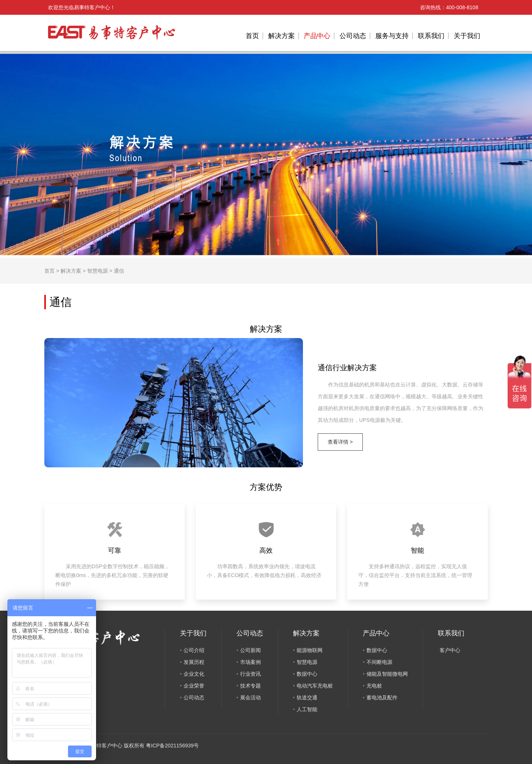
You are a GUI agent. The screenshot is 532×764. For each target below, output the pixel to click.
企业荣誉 (194, 686)
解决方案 (282, 36)
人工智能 (307, 709)
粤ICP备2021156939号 (172, 746)
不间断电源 (379, 662)
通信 (119, 271)
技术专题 (250, 686)
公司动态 (353, 36)
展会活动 (250, 698)
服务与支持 (392, 36)
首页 (252, 36)
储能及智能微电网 (387, 674)
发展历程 (194, 662)
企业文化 (194, 674)
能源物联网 (310, 650)
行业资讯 (250, 674)
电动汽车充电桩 (315, 686)
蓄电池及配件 (382, 698)
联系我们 (431, 36)
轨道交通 (307, 698)
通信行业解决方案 (347, 368)
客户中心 (450, 650)
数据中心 (307, 674)
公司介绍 (194, 650)
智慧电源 (98, 271)
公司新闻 (250, 650)
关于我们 (467, 36)
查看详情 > (340, 442)
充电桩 (374, 686)
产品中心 (317, 36)
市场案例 (250, 662)
